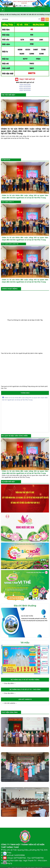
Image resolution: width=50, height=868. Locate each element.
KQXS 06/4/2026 (25, 84)
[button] (4, 4)
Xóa (43, 19)
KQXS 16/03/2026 (25, 90)
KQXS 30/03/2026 (25, 86)
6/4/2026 (5, 19)
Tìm (47, 19)
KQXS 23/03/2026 (25, 88)
